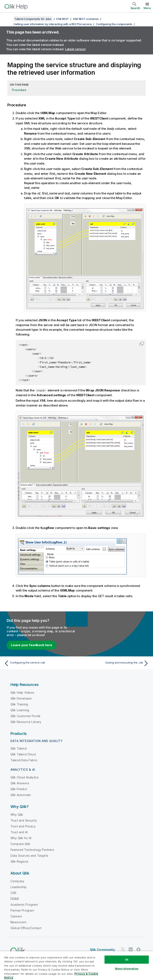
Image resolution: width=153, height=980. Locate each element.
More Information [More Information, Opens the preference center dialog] (127, 968)
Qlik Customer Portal (25, 716)
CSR (13, 893)
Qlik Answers (20, 783)
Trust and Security (24, 820)
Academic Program (24, 905)
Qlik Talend (18, 748)
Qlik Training (19, 704)
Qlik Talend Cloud (23, 754)
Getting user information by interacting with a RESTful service (53, 24)
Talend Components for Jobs (33, 19)
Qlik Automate (21, 795)
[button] (142, 344)
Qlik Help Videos (22, 693)
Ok (127, 959)
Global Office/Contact (26, 928)
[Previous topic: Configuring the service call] (39, 663)
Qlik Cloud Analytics (25, 777)
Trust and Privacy (23, 826)
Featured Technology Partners (32, 850)
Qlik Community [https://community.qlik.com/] (102, 950)
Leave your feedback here (32, 645)
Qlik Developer (21, 698)
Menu (147, 8)
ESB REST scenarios (86, 19)
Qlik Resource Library (26, 722)
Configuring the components (114, 24)
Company (17, 881)
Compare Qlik (20, 844)
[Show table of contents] (8, 19)
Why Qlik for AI (21, 838)
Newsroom (18, 922)
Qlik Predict (19, 789)
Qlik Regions (19, 861)
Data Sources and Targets (29, 856)
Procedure (19, 90)
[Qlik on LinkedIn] (131, 949)
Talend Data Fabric (24, 760)
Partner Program (22, 910)
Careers (16, 916)
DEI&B (15, 899)
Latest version (75, 49)
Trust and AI (19, 832)
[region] (76, 965)
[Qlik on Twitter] (123, 949)
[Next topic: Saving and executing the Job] (114, 663)
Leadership (19, 887)
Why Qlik (17, 815)
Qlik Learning (20, 710)
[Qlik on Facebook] (139, 949)
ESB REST (63, 19)
